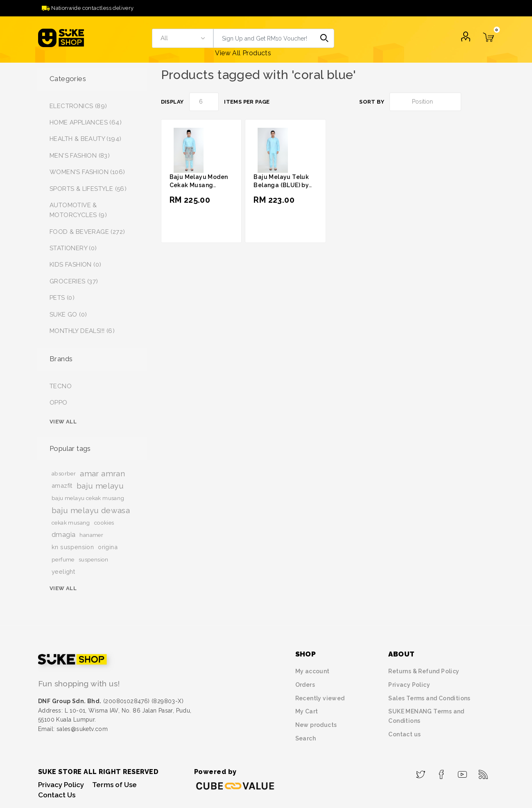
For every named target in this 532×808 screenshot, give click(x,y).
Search (325, 38)
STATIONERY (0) (73, 248)
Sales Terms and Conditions (429, 698)
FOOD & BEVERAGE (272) (87, 232)
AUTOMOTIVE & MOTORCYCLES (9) (78, 210)
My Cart (307, 711)
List (489, 102)
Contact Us (57, 795)
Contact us (404, 734)
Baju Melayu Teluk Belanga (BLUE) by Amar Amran (281, 185)
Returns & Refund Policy (424, 671)
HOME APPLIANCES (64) (86, 122)
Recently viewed (320, 698)
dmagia (63, 535)
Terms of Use (114, 785)
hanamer (91, 535)
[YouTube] (463, 772)
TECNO (61, 386)
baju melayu (100, 486)
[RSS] (483, 772)
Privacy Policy (409, 685)
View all (63, 422)
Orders (305, 685)
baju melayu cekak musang (88, 498)
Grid (473, 102)
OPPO (59, 403)
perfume (63, 559)
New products (316, 725)
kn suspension (73, 547)
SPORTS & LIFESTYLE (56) (88, 189)
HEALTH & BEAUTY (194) (85, 139)
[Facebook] (442, 772)
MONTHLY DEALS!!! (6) (82, 331)
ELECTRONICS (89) (78, 106)
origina (108, 547)
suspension (94, 559)
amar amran (102, 473)
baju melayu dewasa (91, 510)
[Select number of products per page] (204, 102)
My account (312, 671)
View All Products (243, 53)
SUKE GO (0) (68, 315)
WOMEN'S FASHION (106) (87, 172)
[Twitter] (421, 772)
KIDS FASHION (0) (75, 265)
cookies (104, 523)
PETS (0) (62, 298)
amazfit (62, 485)
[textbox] (264, 38)
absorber (64, 473)
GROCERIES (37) (74, 281)
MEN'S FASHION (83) (80, 156)
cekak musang (71, 523)
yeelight (63, 571)
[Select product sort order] (425, 102)
